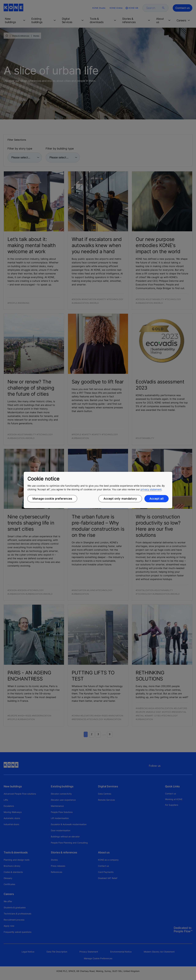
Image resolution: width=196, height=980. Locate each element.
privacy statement (151, 489)
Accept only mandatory (120, 499)
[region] (98, 490)
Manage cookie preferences (52, 499)
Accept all (156, 499)
